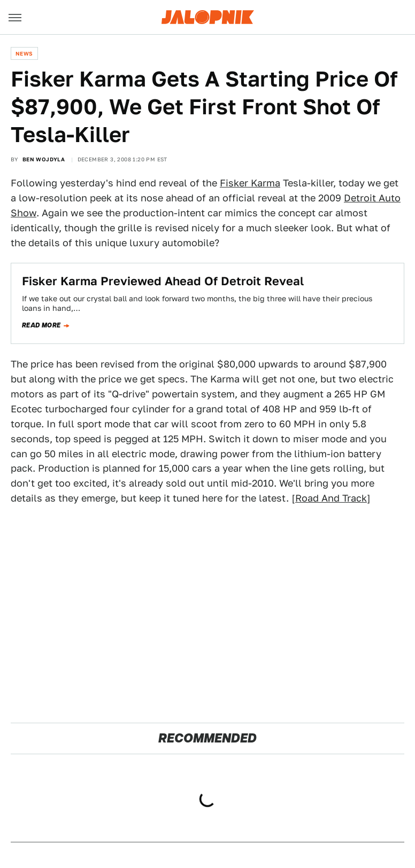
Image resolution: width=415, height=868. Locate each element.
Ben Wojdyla (44, 159)
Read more (41, 325)
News (24, 53)
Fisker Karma (250, 183)
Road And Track (331, 498)
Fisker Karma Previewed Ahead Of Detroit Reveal (163, 281)
